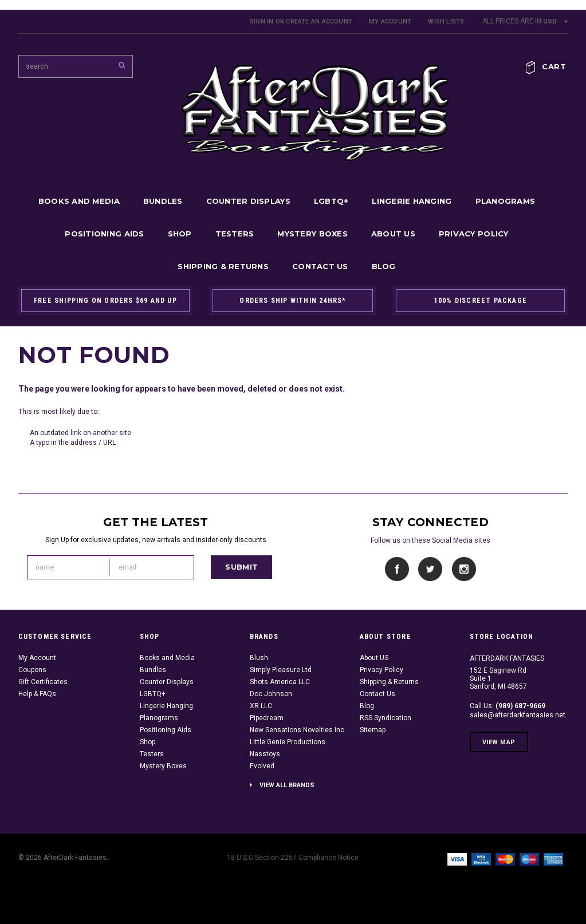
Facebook (397, 569)
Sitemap (373, 730)
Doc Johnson (271, 694)
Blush (259, 658)
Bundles (163, 201)
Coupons (32, 670)
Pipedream (267, 718)
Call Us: (508, 706)
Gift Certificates (43, 682)
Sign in (262, 21)
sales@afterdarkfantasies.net (518, 715)
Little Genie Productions (288, 742)
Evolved (262, 766)
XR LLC (261, 706)
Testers (235, 234)
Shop (180, 234)
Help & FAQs (37, 694)
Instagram (464, 569)
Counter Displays (248, 201)
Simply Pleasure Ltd (281, 670)
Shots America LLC (280, 682)
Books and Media (79, 201)
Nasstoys (265, 754)
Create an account (319, 21)
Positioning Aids (104, 234)
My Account (390, 21)
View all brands (287, 785)
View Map (499, 742)
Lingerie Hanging (412, 201)
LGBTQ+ (331, 201)
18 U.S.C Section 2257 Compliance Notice (293, 858)
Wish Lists (446, 21)
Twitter (430, 569)
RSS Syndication (386, 718)
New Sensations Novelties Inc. (298, 730)
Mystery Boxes (312, 234)
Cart (554, 66)
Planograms (506, 201)
